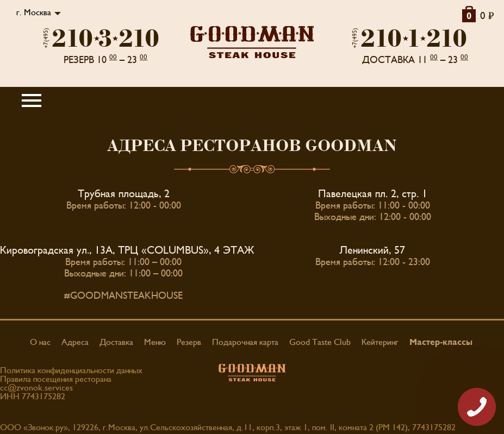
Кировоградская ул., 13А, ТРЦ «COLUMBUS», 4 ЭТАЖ (127, 250)
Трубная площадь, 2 (124, 194)
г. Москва (34, 12)
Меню (155, 342)
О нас (40, 342)
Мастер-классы (441, 342)
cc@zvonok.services (36, 388)
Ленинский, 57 (372, 250)
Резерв (189, 342)
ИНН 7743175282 (33, 397)
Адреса (75, 342)
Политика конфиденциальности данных (71, 370)
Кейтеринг (380, 342)
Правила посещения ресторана (56, 379)
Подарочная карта (245, 342)
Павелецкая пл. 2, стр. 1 (373, 194)
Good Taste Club (320, 342)
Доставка (116, 342)
